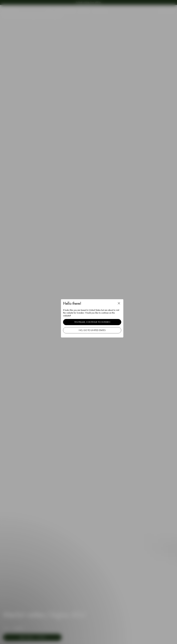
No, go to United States (92, 330)
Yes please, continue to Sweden (92, 322)
